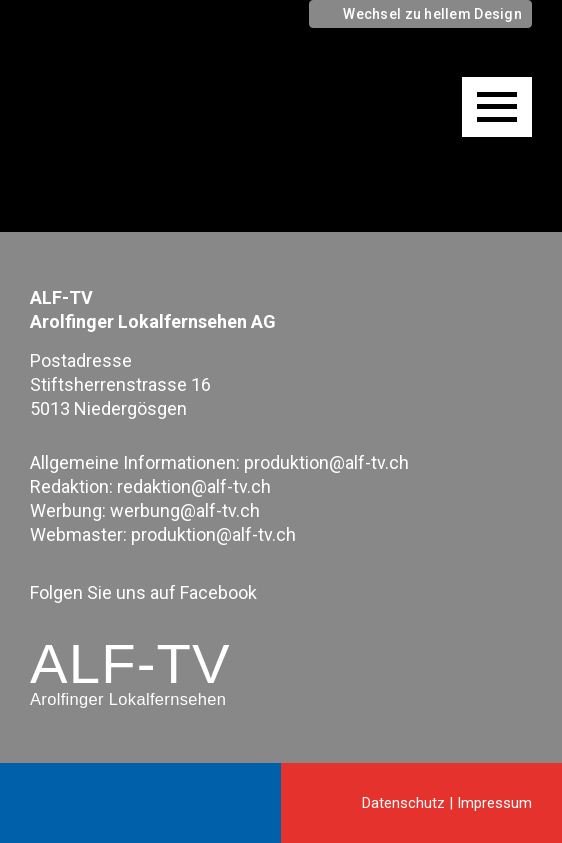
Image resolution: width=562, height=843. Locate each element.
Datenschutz (403, 803)
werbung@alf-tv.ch (185, 510)
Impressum (494, 803)
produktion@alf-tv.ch (326, 462)
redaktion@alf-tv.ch (194, 486)
